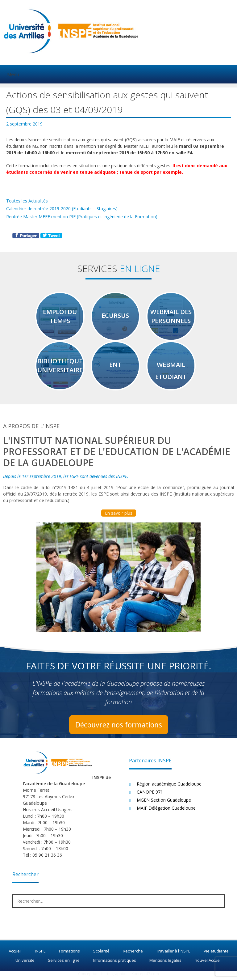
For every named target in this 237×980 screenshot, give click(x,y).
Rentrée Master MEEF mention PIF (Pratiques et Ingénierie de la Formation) (82, 217)
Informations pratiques (114, 964)
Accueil (15, 954)
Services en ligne (64, 964)
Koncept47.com (145, 977)
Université (25, 964)
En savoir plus (119, 516)
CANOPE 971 (150, 795)
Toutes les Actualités (27, 201)
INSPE (40, 954)
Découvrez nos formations (118, 728)
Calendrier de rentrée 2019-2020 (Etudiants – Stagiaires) (62, 209)
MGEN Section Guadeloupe (164, 803)
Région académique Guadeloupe (169, 787)
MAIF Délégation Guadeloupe (166, 811)
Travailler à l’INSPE (173, 954)
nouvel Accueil (208, 964)
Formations (69, 954)
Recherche (133, 954)
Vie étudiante (216, 954)
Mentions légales (165, 964)
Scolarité (101, 954)
